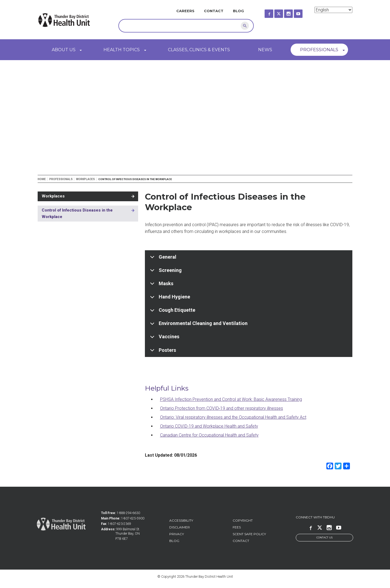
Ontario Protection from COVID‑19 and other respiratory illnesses (222, 408)
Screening (165, 272)
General (162, 259)
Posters (162, 352)
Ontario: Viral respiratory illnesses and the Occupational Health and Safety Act (233, 417)
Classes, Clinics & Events (199, 50)
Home (42, 179)
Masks (161, 285)
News (265, 50)
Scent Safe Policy (249, 534)
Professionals (319, 50)
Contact (214, 11)
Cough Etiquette (172, 312)
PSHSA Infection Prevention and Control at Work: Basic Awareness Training (231, 399)
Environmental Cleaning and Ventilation (198, 325)
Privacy (177, 534)
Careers (185, 11)
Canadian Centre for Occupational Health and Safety (209, 435)
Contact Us (324, 537)
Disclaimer (180, 527)
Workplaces (85, 179)
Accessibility (181, 520)
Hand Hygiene (169, 299)
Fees (237, 527)
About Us (64, 50)
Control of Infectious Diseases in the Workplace (77, 213)
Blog (238, 11)
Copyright (243, 520)
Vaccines (164, 339)
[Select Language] (333, 10)
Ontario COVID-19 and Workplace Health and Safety (209, 426)
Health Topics (122, 50)
